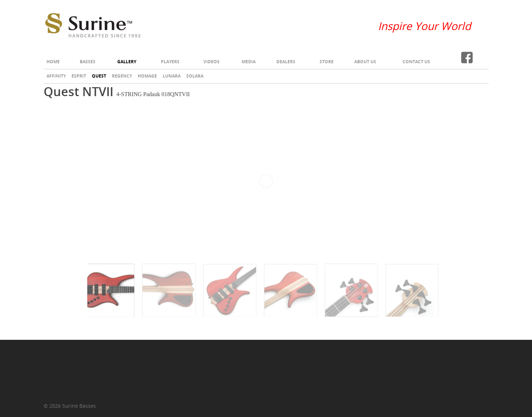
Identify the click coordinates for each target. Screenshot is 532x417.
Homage (147, 76)
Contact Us (416, 62)
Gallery (127, 62)
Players (170, 62)
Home (53, 62)
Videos (211, 62)
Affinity (56, 76)
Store (327, 62)
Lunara (172, 76)
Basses (88, 62)
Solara (195, 76)
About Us (365, 62)
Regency (122, 76)
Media (249, 62)
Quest (99, 76)
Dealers (286, 62)
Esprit (79, 76)
